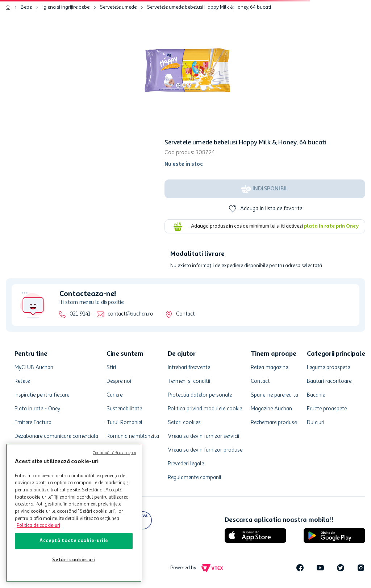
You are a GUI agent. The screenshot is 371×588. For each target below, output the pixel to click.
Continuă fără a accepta (114, 453)
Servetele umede (118, 7)
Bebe (26, 7)
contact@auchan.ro (130, 314)
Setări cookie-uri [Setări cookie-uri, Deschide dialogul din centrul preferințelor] (74, 560)
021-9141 (80, 314)
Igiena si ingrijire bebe (66, 7)
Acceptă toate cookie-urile (74, 541)
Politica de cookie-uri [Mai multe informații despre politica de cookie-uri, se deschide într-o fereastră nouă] (38, 526)
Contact (185, 314)
